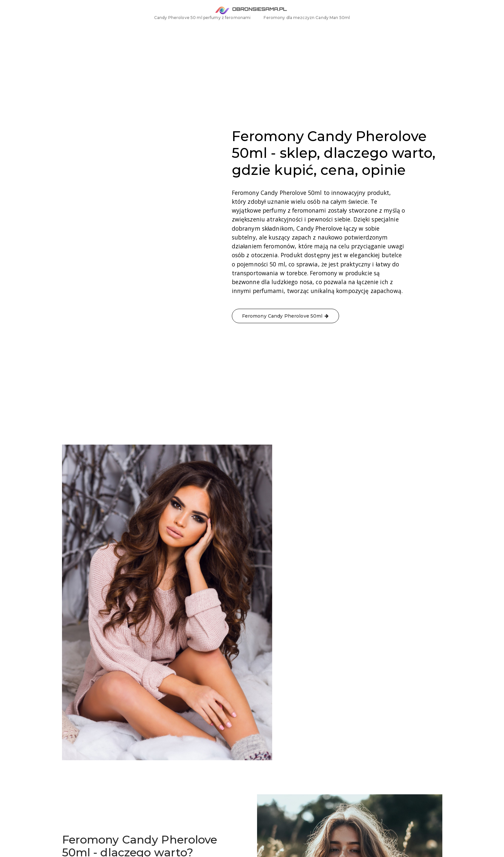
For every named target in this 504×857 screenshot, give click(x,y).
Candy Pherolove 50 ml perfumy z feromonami (202, 30)
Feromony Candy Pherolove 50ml (212, 743)
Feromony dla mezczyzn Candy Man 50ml (307, 30)
